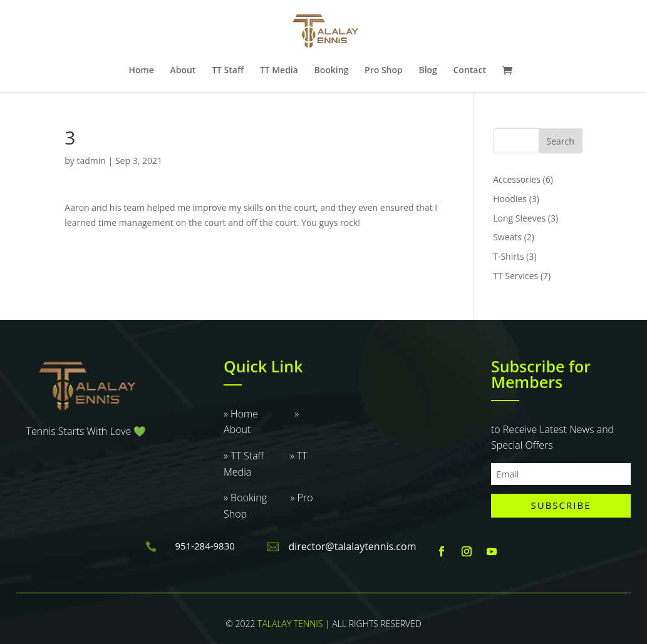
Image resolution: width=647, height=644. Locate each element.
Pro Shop (384, 71)
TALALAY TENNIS (290, 624)
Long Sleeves (519, 218)
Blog (427, 71)
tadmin (91, 161)
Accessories (517, 179)
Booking (332, 71)
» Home (259, 414)
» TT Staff (257, 456)
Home (141, 71)
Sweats (507, 237)
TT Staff (228, 71)
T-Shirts (508, 256)
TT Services (515, 276)
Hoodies (510, 199)
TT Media (279, 71)
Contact (469, 71)
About (183, 71)
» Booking (257, 498)
